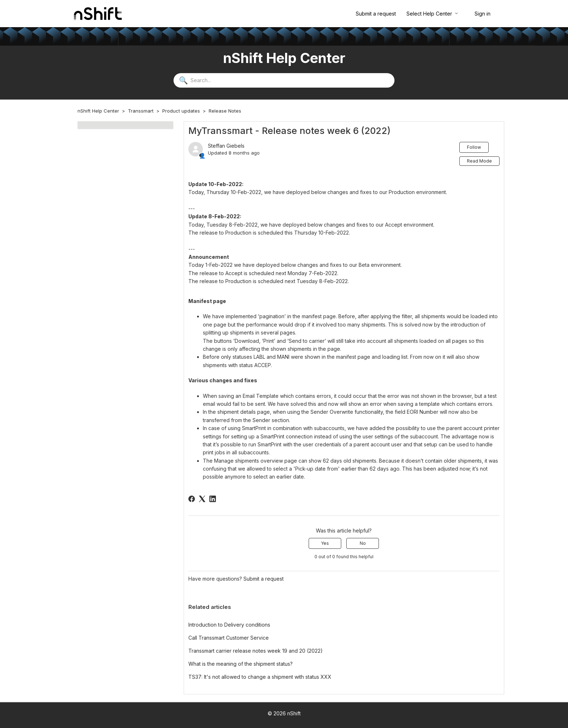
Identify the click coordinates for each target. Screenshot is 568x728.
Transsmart (141, 111)
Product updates (181, 111)
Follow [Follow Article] (474, 147)
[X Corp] (202, 499)
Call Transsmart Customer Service (229, 638)
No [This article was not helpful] (363, 543)
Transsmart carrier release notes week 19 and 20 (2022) (256, 651)
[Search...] (284, 80)
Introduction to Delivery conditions (229, 625)
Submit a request (376, 14)
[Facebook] (192, 499)
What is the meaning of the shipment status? (241, 664)
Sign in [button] (483, 14)
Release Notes (225, 111)
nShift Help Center (98, 111)
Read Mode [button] (479, 161)
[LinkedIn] (213, 499)
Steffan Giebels (226, 146)
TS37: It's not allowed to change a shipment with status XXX (260, 677)
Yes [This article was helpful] (325, 543)
